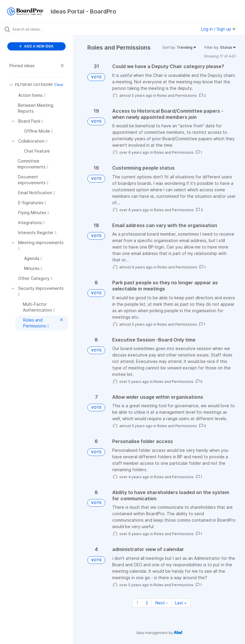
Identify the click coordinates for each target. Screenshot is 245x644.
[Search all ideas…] (40, 29)
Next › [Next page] (161, 603)
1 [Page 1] (137, 603)
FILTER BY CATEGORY (31, 85)
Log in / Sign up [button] (218, 29)
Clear (59, 85)
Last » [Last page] (181, 603)
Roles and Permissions (177, 95)
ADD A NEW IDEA (36, 46)
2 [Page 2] (147, 603)
